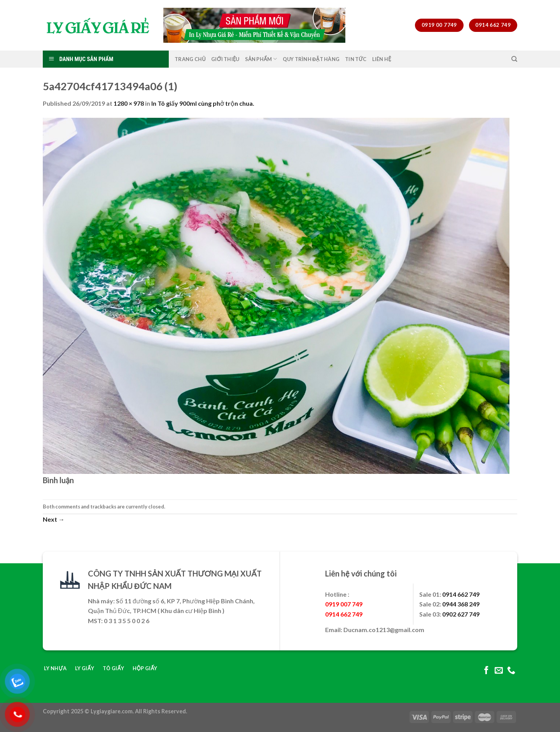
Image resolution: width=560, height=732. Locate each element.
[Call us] (511, 671)
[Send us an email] (499, 671)
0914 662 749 (461, 594)
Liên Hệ (382, 59)
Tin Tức (356, 59)
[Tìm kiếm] (514, 59)
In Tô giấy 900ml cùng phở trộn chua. (203, 103)
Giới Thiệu (225, 59)
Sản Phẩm (261, 59)
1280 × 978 (129, 103)
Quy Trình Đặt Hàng (311, 59)
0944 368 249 (461, 604)
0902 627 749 (461, 614)
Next (54, 519)
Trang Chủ (190, 59)
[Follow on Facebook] (486, 671)
